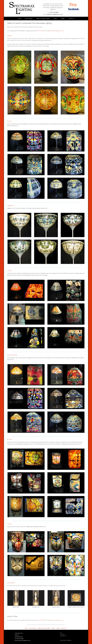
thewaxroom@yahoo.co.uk (55, 14)
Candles (63, 19)
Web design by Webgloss (66, 640)
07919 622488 (54, 12)
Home (20, 19)
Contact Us (71, 19)
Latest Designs (29, 19)
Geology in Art (63, 636)
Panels (55, 19)
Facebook (62, 634)
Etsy (61, 633)
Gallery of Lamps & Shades (43, 19)
